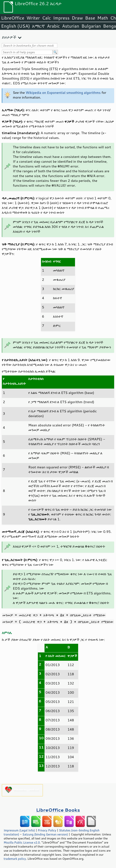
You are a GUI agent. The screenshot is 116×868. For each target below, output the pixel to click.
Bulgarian (91, 26)
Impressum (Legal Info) (19, 830)
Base (90, 18)
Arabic (53, 26)
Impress (61, 18)
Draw (77, 18)
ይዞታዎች (9, 37)
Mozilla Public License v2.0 (22, 842)
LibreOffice (13, 18)
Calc (47, 18)
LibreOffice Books (58, 810)
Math (103, 18)
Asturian (71, 26)
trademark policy (15, 859)
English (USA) (16, 26)
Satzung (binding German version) (45, 834)
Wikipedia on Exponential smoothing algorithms (63, 92)
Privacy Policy (47, 830)
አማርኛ (38, 26)
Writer (33, 18)
